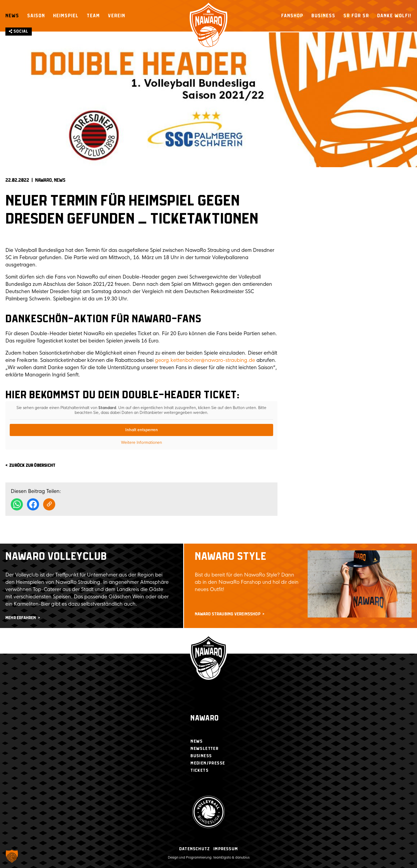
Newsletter (204, 749)
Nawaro (205, 718)
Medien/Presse (208, 763)
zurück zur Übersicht (32, 466)
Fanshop (292, 16)
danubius (242, 857)
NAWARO (43, 180)
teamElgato (222, 857)
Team (93, 16)
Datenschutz (194, 849)
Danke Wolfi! (394, 16)
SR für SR (356, 16)
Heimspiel (66, 16)
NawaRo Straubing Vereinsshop (228, 614)
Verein (117, 16)
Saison (36, 16)
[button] (12, 856)
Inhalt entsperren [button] (142, 430)
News (12, 16)
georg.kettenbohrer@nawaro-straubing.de (205, 360)
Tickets (199, 771)
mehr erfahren (21, 618)
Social (19, 31)
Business (323, 16)
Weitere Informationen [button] (141, 443)
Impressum (226, 849)
